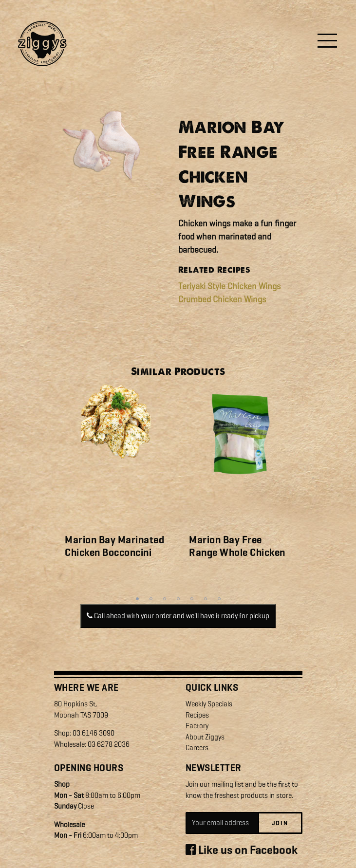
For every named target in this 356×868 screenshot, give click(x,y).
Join (280, 823)
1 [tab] (137, 599)
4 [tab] (178, 599)
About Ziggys (205, 737)
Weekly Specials (209, 704)
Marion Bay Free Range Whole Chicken (237, 546)
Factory (197, 726)
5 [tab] (192, 599)
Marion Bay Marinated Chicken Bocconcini (114, 546)
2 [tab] (151, 599)
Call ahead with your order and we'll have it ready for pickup (178, 616)
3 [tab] (165, 599)
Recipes (197, 715)
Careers (197, 748)
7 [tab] (219, 599)
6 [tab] (206, 599)
